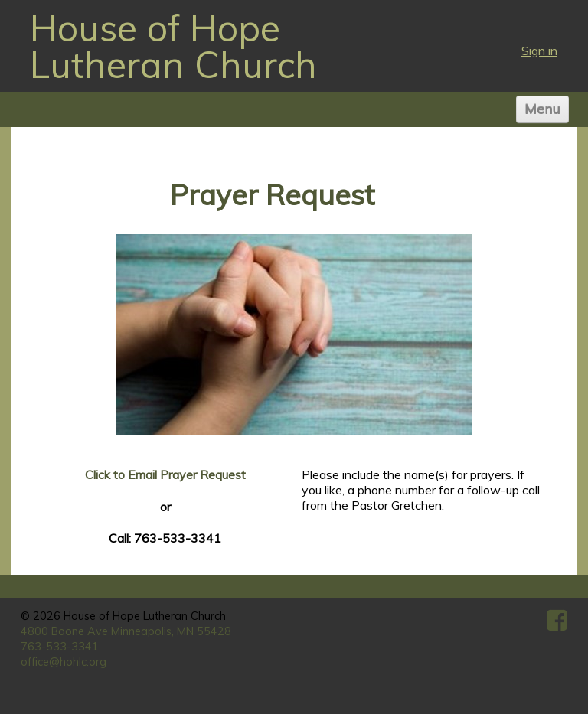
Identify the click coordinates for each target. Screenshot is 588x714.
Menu (542, 109)
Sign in (539, 51)
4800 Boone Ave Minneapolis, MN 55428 (126, 631)
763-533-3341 (60, 647)
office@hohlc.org (64, 662)
